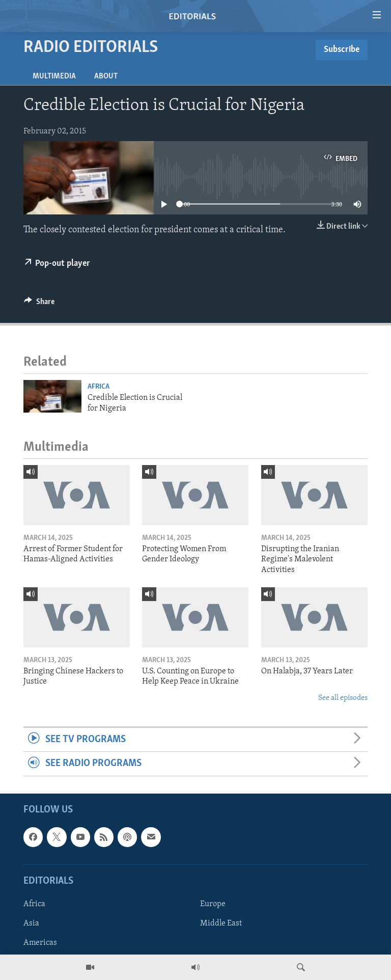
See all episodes (343, 698)
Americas (40, 943)
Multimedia (54, 76)
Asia (31, 923)
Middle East (221, 923)
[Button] (39, 304)
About (106, 76)
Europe (213, 904)
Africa (99, 387)
